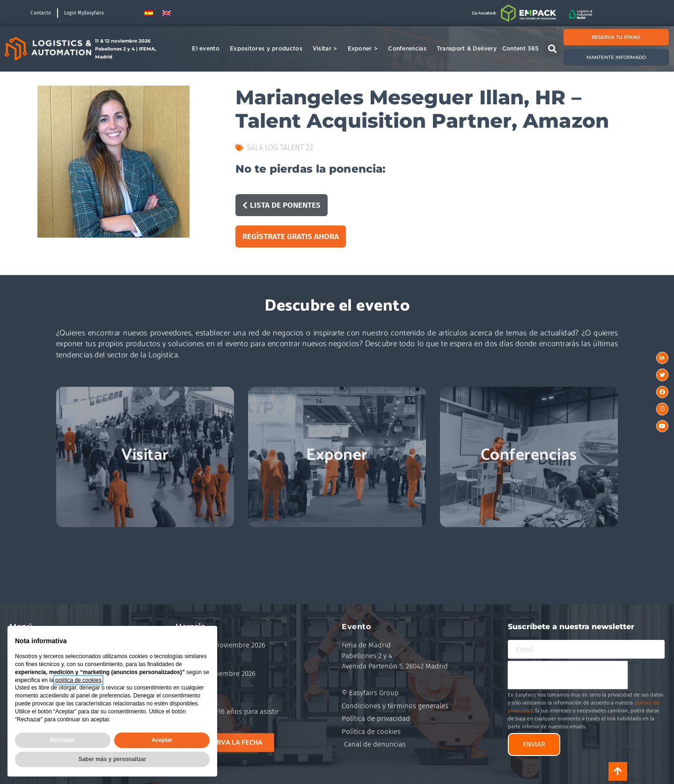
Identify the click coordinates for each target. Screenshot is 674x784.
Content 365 (523, 49)
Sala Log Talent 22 (280, 148)
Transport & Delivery (467, 48)
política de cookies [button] (78, 680)
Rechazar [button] (62, 740)
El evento (208, 49)
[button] (553, 49)
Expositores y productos (268, 49)
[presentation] (568, 675)
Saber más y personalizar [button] (113, 759)
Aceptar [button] (162, 740)
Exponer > (365, 49)
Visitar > (327, 49)
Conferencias (410, 49)
